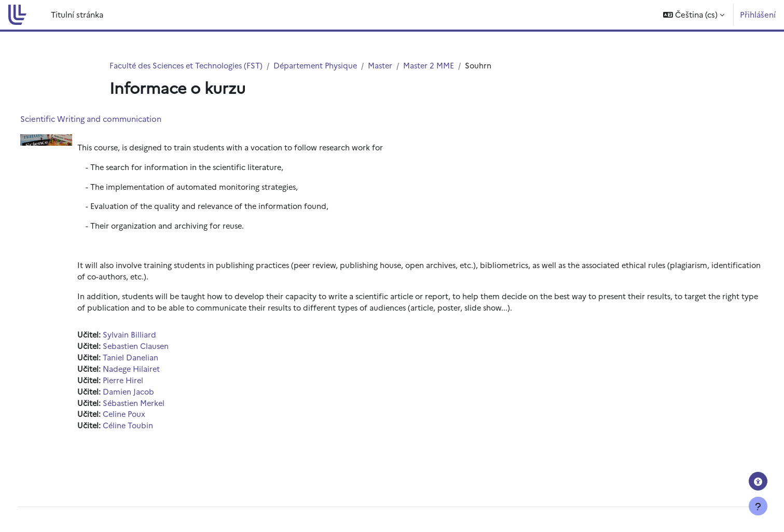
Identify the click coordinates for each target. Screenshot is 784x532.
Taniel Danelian (151, 362)
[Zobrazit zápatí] (758, 506)
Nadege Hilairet (152, 374)
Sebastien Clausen (157, 350)
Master (390, 66)
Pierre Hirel (144, 386)
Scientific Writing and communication (110, 119)
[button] (694, 15)
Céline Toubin (148, 432)
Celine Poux (145, 420)
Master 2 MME (439, 66)
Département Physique (323, 66)
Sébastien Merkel (155, 409)
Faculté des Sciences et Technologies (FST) (189, 66)
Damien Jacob (149, 397)
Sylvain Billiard (149, 339)
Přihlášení (758, 14)
